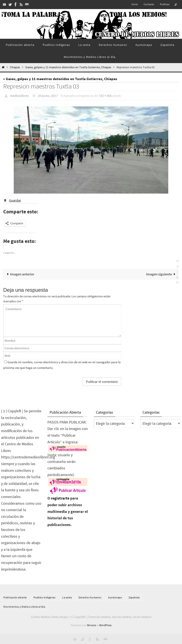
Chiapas (15, 67)
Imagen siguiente (162, 274)
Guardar (15, 200)
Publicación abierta (15, 597)
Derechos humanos (90, 597)
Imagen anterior (20, 274)
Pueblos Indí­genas (45, 597)
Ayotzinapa (115, 597)
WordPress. (105, 625)
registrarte (60, 498)
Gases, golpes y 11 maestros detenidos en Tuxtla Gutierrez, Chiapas (68, 67)
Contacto (149, 4)
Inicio (135, 4)
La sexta (67, 597)
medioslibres (19, 96)
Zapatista (134, 597)
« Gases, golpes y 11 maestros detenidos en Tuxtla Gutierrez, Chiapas (60, 79)
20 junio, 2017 (48, 96)
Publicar (165, 4)
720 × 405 (105, 96)
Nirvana (91, 625)
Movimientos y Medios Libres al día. (25, 607)
